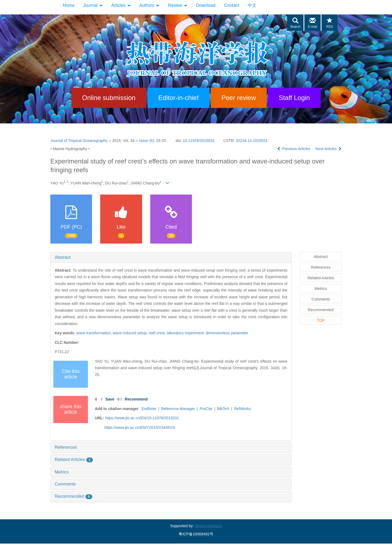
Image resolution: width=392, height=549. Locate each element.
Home (69, 5)
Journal (93, 5)
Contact (232, 5)
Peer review (239, 98)
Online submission (109, 98)
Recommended (73, 496)
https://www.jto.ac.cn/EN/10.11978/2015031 (142, 418)
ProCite (206, 409)
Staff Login (294, 98)
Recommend (136, 399)
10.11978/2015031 (199, 141)
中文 (252, 5)
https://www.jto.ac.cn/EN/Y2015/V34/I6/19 (140, 427)
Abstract (63, 257)
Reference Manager (178, 409)
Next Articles (329, 149)
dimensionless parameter (227, 333)
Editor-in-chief (179, 98)
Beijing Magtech (209, 526)
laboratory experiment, (186, 333)
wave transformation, (94, 333)
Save (110, 399)
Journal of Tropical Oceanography (79, 141)
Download (206, 5)
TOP (321, 320)
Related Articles (74, 459)
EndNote (149, 409)
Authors (149, 5)
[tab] (171, 257)
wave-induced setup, (131, 333)
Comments (65, 484)
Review (178, 5)
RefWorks (242, 409)
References (66, 447)
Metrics (62, 472)
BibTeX (223, 409)
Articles (121, 5)
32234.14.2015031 (252, 141)
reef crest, (158, 333)
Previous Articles (294, 149)
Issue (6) (146, 141)
